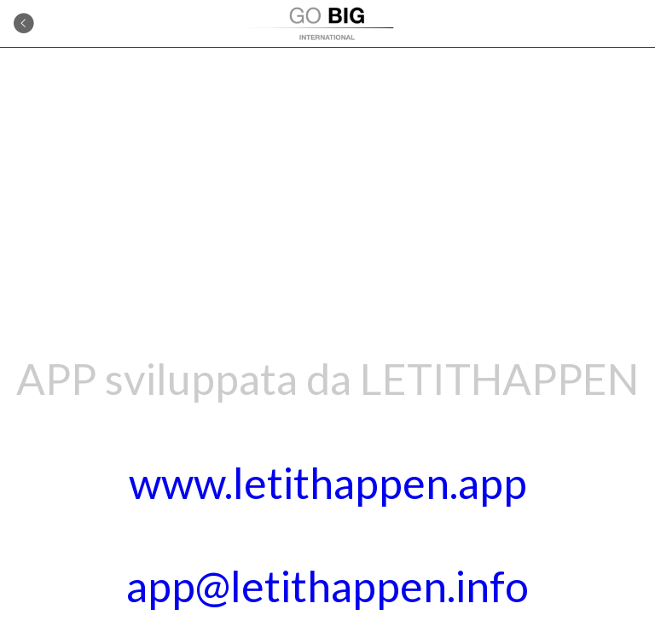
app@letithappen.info (327, 586)
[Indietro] (24, 24)
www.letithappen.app (328, 483)
